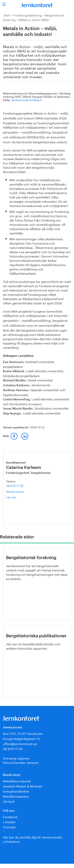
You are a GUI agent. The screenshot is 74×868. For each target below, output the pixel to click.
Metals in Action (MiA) (34, 20)
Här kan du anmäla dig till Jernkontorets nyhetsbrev (32, 839)
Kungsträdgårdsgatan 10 (21, 738)
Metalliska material (17, 781)
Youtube (9, 827)
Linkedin (9, 822)
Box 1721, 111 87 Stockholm (23, 733)
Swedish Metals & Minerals (23, 786)
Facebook (10, 816)
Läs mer (17, 497)
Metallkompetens (16, 796)
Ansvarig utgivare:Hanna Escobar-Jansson (21, 760)
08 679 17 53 (15, 485)
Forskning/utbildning (28, 15)
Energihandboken (16, 791)
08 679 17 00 (13, 748)
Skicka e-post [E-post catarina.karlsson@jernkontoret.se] (15, 491)
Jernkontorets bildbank (26, 100)
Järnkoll (9, 801)
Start (7, 15)
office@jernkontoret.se (20, 743)
